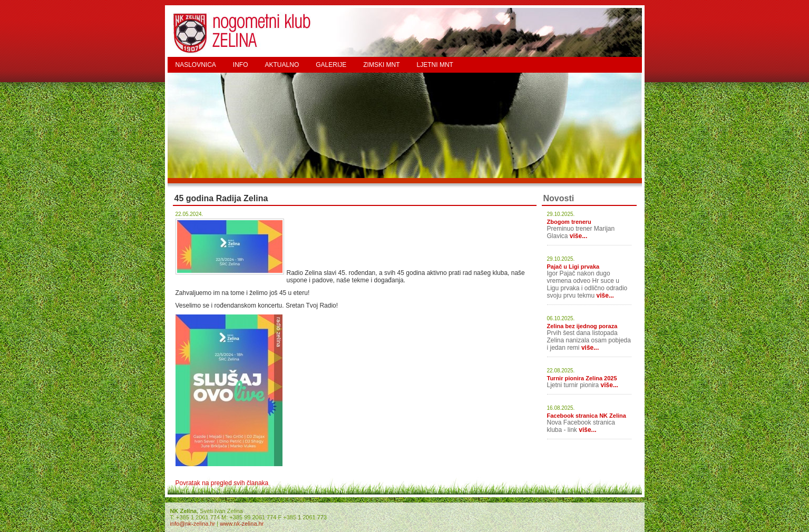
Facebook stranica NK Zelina (587, 416)
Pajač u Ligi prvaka (573, 267)
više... (578, 236)
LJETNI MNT (435, 65)
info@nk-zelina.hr (193, 524)
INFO (241, 65)
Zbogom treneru (569, 222)
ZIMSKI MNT (381, 65)
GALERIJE (331, 65)
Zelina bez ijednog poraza (582, 326)
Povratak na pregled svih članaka (222, 483)
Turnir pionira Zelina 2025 (582, 378)
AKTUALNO (282, 65)
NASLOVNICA (196, 65)
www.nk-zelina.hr (242, 524)
